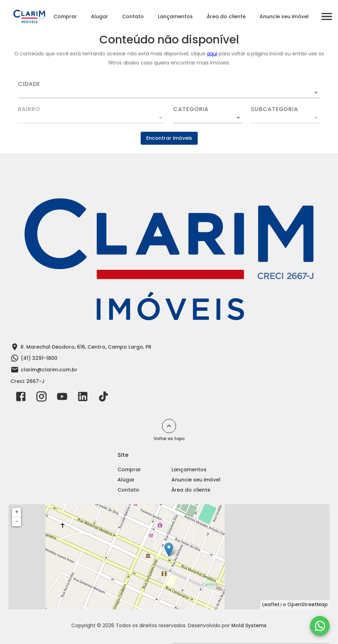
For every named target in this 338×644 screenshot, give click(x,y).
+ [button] (17, 512)
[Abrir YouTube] (62, 398)
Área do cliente (226, 16)
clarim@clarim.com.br (49, 370)
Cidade (29, 84)
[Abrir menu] (327, 16)
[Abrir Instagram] (41, 398)
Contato (133, 16)
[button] (208, 118)
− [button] (17, 521)
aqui (212, 54)
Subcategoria (274, 109)
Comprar (65, 16)
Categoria (191, 109)
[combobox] (169, 90)
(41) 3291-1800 (39, 358)
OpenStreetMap (308, 604)
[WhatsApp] (320, 626)
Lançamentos (175, 16)
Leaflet (271, 604)
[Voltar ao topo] (169, 426)
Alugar (100, 16)
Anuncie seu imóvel (284, 16)
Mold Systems (249, 625)
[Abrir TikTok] (103, 398)
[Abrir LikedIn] (83, 398)
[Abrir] (316, 93)
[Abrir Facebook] (21, 398)
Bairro (29, 109)
